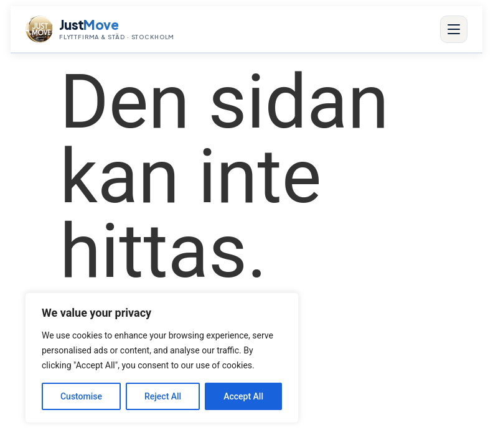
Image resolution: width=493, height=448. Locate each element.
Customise (81, 396)
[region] (162, 358)
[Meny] (454, 29)
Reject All (163, 396)
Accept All (243, 396)
